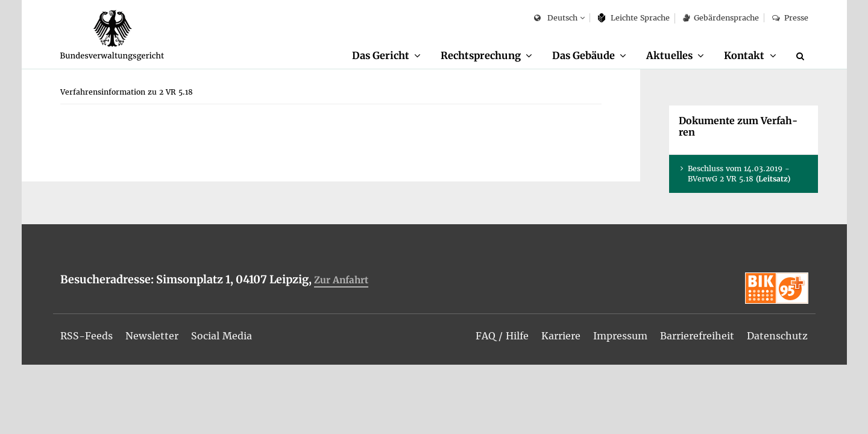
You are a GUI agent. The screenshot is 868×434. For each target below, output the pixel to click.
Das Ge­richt (381, 55)
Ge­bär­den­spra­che (721, 18)
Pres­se (790, 18)
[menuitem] (386, 56)
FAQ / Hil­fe (502, 336)
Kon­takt (744, 55)
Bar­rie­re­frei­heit (697, 336)
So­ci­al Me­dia (222, 336)
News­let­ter (152, 336)
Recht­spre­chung (481, 55)
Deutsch (555, 18)
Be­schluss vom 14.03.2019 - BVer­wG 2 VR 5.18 (739, 174)
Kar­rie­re (561, 336)
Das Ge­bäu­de (583, 55)
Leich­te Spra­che (634, 18)
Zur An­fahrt (341, 280)
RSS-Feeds (86, 336)
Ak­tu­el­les (669, 55)
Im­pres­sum (620, 336)
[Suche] (802, 56)
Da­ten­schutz (777, 336)
